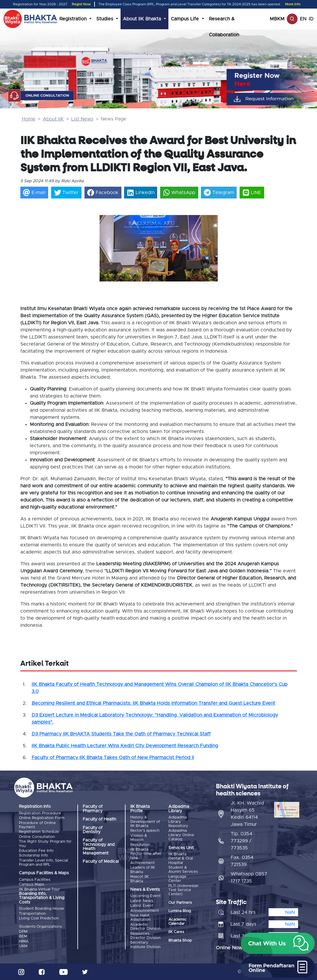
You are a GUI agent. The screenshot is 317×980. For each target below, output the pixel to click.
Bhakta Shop (180, 941)
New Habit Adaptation (140, 918)
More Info (293, 4)
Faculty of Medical (101, 862)
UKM (23, 946)
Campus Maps (31, 884)
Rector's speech (145, 831)
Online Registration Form (42, 818)
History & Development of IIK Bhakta (145, 822)
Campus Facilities (35, 880)
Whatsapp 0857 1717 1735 (249, 878)
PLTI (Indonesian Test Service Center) (183, 890)
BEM (23, 936)
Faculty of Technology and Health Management (99, 847)
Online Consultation (37, 837)
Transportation (32, 914)
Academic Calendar (177, 922)
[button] (108, 242)
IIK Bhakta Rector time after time (146, 854)
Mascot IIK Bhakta (139, 879)
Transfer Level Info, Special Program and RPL (43, 863)
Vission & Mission (139, 838)
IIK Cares (176, 932)
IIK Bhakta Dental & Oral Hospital (181, 859)
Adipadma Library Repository (178, 822)
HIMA (24, 941)
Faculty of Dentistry (93, 830)
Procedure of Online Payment (37, 825)
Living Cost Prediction (39, 918)
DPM (23, 932)
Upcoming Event (146, 896)
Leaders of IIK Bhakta (143, 870)
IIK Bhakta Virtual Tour (39, 889)
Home (29, 119)
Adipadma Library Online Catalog (181, 835)
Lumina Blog (180, 911)
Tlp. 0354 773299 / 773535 (242, 841)
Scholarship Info (33, 856)
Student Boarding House (42, 909)
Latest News (142, 901)
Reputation (140, 845)
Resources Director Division (146, 936)
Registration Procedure (40, 813)
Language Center (177, 879)
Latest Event (142, 906)
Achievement (143, 863)
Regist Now (81, 4)
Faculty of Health (99, 819)
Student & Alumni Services (183, 870)
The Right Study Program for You (45, 844)
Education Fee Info (36, 851)
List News (82, 119)
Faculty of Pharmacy (93, 809)
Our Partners (180, 903)
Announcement (145, 911)
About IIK (53, 119)
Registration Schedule (39, 832)
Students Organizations (40, 927)
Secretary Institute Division (146, 945)
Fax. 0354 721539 (242, 861)
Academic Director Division (146, 927)
